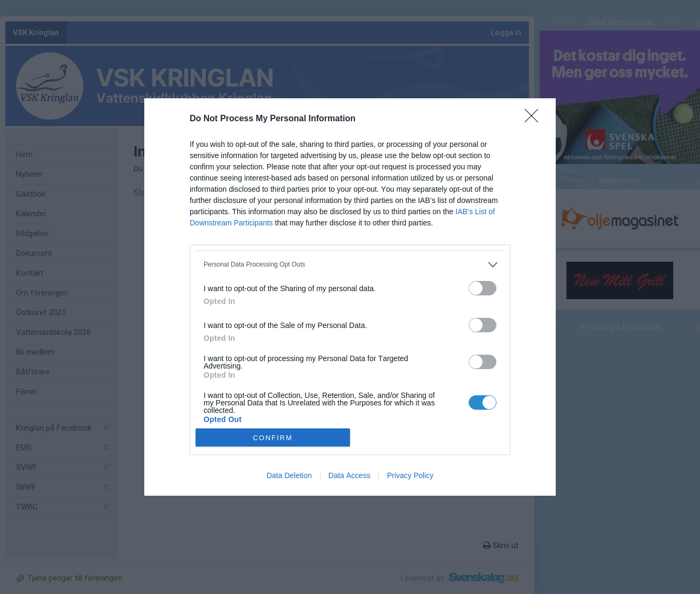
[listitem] (350, 265)
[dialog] (350, 297)
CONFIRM (273, 438)
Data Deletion (289, 475)
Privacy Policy (410, 475)
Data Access (350, 475)
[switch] (483, 288)
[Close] (535, 119)
